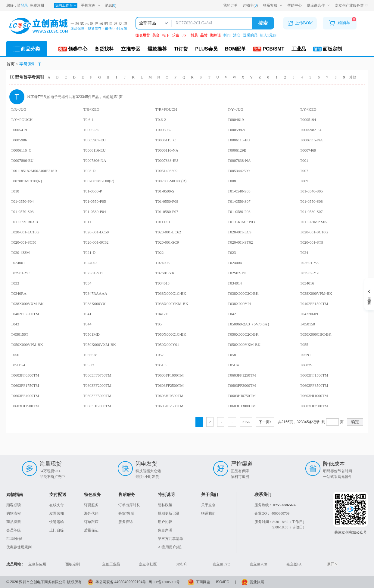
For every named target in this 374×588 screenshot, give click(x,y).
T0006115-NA (311, 140)
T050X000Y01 (167, 345)
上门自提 (57, 530)
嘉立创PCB (259, 564)
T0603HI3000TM (242, 406)
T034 (87, 283)
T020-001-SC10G (314, 232)
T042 (232, 314)
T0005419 (19, 130)
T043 (15, 324)
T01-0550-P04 (22, 201)
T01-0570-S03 (22, 212)
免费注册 (37, 5)
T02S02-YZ (309, 273)
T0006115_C (166, 140)
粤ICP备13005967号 (164, 582)
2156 (246, 422)
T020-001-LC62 (168, 232)
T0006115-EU (239, 140)
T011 (87, 222)
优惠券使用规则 (19, 547)
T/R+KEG (91, 109)
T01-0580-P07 (167, 212)
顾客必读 (14, 505)
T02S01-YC (20, 273)
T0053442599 (239, 171)
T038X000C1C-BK (171, 293)
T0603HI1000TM (314, 396)
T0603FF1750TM (25, 385)
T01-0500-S (165, 191)
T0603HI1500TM (25, 406)
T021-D (89, 252)
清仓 (237, 35)
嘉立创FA (294, 564)
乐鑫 (176, 35)
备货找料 (104, 49)
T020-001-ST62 (240, 242)
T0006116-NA (167, 150)
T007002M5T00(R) (99, 181)
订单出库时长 (129, 505)
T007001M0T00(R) (26, 181)
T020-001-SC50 (24, 242)
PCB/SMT (269, 49)
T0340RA (19, 293)
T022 (159, 252)
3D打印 (182, 564)
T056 (15, 355)
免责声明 (165, 530)
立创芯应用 (37, 564)
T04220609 (309, 314)
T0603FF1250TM (242, 375)
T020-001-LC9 (240, 232)
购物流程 (14, 513)
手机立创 (91, 5)
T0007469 (308, 150)
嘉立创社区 (148, 564)
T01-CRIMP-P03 (241, 222)
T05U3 (161, 365)
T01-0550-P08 (167, 201)
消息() (111, 5)
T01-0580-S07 (311, 212)
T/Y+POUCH (22, 120)
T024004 (235, 263)
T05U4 (233, 365)
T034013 (162, 283)
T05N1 (305, 355)
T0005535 (91, 130)
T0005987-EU (94, 140)
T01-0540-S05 (311, 191)
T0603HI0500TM (169, 396)
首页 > (13, 64)
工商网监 (203, 582)
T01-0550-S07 (239, 201)
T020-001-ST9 (312, 242)
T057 (159, 355)
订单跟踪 (91, 522)
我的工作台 (65, 5)
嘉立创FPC (221, 564)
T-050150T (20, 334)
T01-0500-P (93, 191)
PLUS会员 (206, 49)
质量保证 (91, 530)
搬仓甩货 (143, 35)
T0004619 (236, 120)
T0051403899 (166, 171)
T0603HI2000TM (97, 406)
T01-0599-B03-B (24, 222)
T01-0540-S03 (239, 191)
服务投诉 (126, 522)
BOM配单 (235, 49)
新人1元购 (268, 35)
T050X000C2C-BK (243, 334)
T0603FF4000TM (25, 396)
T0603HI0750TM (242, 396)
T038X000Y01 (95, 304)
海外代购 (91, 513)
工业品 (299, 49)
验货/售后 (126, 513)
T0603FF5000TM (97, 396)
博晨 (195, 35)
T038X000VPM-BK (316, 293)
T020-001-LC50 (96, 232)
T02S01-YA (309, 263)
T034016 (307, 283)
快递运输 (57, 522)
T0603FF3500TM (314, 385)
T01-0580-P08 (239, 212)
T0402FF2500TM (25, 314)
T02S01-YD (93, 273)
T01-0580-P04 (95, 212)
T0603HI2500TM (169, 406)
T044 (87, 324)
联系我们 (208, 513)
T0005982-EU (311, 130)
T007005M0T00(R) (171, 181)
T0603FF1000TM (170, 375)
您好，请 (17, 5)
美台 (156, 35)
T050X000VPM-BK (27, 345)
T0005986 (19, 140)
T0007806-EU (22, 160)
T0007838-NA (239, 160)
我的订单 (230, 5)
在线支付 (57, 505)
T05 (159, 324)
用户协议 (165, 522)
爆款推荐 (157, 49)
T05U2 (89, 365)
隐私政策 (165, 505)
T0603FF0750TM (97, 375)
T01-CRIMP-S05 (313, 222)
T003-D (89, 171)
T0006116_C (21, 150)
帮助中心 (295, 5)
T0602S (306, 365)
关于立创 (208, 505)
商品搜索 (14, 522)
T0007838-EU (167, 160)
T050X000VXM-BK (100, 345)
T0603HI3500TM (314, 406)
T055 (304, 345)
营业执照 (257, 582)
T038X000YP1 (240, 304)
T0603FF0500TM (25, 375)
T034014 (235, 283)
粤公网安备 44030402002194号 (121, 582)
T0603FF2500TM (170, 385)
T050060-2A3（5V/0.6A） (249, 324)
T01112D (163, 222)
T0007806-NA (95, 160)
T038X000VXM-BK (27, 304)
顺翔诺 (216, 35)
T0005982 (163, 130)
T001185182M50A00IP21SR (34, 171)
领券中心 (73, 49)
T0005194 (308, 120)
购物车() (250, 6)
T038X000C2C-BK (243, 293)
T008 (232, 181)
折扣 (228, 35)
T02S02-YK (237, 273)
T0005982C (237, 130)
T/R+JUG (19, 109)
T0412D (162, 314)
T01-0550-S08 (311, 201)
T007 (304, 171)
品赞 (204, 35)
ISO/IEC (223, 582)
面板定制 (328, 49)
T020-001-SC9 (167, 242)
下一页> (265, 422)
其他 (353, 77)
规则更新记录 (169, 513)
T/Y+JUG (235, 109)
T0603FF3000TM (242, 385)
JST (185, 35)
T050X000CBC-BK (316, 334)
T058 (232, 355)
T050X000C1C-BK (171, 334)
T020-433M (20, 252)
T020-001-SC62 (96, 242)
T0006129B (237, 150)
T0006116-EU (94, 150)
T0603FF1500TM (314, 375)
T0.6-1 (88, 120)
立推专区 (131, 49)
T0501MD (91, 334)
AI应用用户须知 (171, 547)
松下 (166, 35)
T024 (304, 252)
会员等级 (14, 530)
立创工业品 (111, 564)
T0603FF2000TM (97, 385)
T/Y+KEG (308, 109)
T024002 (90, 263)
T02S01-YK (165, 273)
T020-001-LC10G (25, 232)
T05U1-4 (18, 365)
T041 (87, 314)
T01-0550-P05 (95, 201)
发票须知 (57, 513)
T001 (304, 160)
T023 (232, 252)
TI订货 (181, 49)
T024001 (18, 263)
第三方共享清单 (170, 539)
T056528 (90, 355)
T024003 (162, 263)
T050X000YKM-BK (244, 345)
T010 (15, 191)
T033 (15, 283)
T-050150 (307, 324)
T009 (304, 181)
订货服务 (91, 505)
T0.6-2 (161, 120)
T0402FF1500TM (314, 304)
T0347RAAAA (95, 293)
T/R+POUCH (166, 109)
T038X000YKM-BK (172, 304)
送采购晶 (251, 35)
